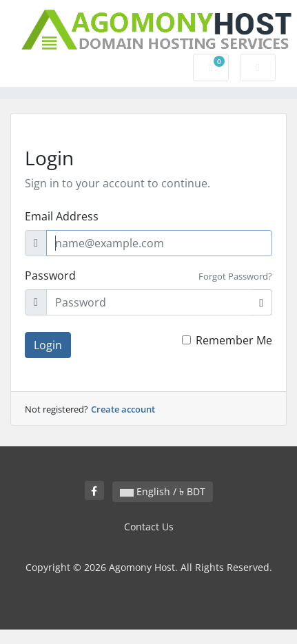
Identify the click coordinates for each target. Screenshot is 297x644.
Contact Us (149, 527)
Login (48, 345)
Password (50, 276)
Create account (123, 409)
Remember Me (234, 340)
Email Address (62, 216)
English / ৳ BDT (163, 491)
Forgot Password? (235, 276)
